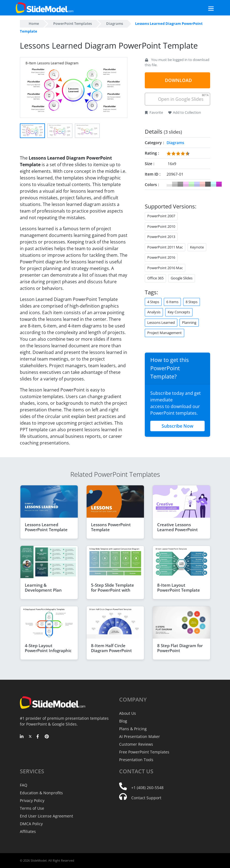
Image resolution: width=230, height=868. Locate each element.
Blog (123, 721)
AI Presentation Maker (140, 736)
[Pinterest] (47, 737)
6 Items (172, 302)
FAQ (24, 785)
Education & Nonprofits (41, 793)
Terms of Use (32, 808)
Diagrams (115, 23)
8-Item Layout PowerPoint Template (179, 588)
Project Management (165, 333)
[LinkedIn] (22, 737)
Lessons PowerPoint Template (111, 527)
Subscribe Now (177, 426)
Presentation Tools (136, 760)
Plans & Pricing (133, 729)
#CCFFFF (213, 184)
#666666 (208, 184)
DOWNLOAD (178, 80)
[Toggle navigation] (205, 8)
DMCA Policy (31, 824)
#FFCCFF (186, 184)
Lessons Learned (161, 322)
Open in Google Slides (183, 98)
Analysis (154, 312)
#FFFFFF (169, 184)
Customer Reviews (136, 744)
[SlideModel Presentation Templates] (45, 8)
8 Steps (192, 302)
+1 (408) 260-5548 (147, 788)
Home (34, 23)
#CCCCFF (197, 184)
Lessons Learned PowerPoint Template (46, 527)
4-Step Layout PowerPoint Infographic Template (48, 650)
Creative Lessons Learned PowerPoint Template (177, 530)
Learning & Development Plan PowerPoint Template (46, 590)
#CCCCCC (175, 184)
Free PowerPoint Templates (144, 752)
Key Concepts (179, 312)
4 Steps (153, 302)
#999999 (180, 184)
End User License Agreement (46, 816)
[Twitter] (30, 737)
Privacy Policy (32, 800)
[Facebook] (38, 737)
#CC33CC (219, 184)
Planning (189, 322)
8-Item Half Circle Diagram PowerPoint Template (111, 650)
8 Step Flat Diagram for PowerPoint (180, 648)
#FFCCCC (202, 184)
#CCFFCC (191, 184)
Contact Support (146, 798)
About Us (128, 713)
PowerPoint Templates (73, 23)
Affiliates (28, 831)
